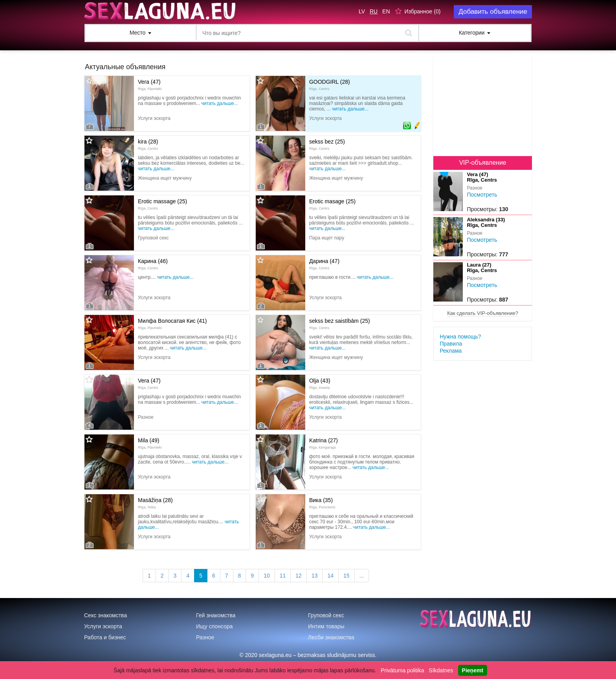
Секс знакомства (105, 615)
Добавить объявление (493, 12)
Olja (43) (320, 383)
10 (267, 576)
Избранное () (422, 11)
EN (386, 11)
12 (299, 576)
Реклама (451, 351)
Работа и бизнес (105, 637)
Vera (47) (150, 85)
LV (362, 11)
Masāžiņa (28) (155, 503)
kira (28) (148, 144)
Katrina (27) (324, 443)
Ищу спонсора (214, 626)
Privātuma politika (402, 670)
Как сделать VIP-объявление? (483, 313)
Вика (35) (322, 503)
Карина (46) (153, 264)
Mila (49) (150, 443)
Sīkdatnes (441, 670)
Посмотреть (482, 195)
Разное (205, 637)
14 (330, 576)
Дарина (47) (324, 264)
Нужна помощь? (460, 337)
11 (283, 576)
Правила (451, 344)
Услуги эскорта (103, 626)
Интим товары (326, 626)
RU (374, 11)
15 (346, 576)
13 (315, 576)
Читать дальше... (219, 103)
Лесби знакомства (331, 637)
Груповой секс (326, 615)
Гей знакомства (216, 615)
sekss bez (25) (327, 144)
